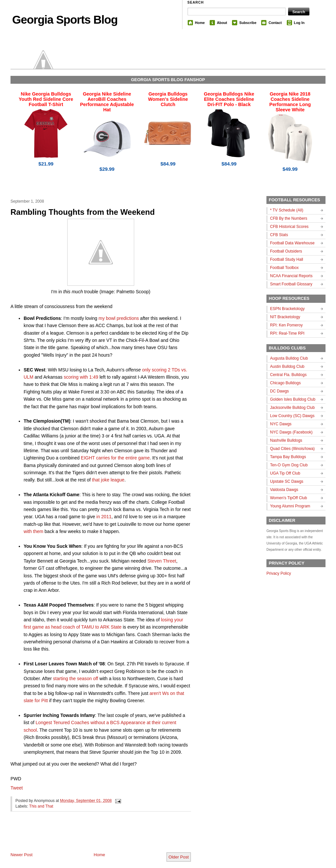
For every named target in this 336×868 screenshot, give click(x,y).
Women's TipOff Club (289, 498)
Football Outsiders (286, 251)
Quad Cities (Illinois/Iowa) (292, 449)
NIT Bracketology (285, 317)
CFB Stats (279, 235)
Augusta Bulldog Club (289, 358)
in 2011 (104, 517)
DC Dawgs (279, 391)
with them (33, 531)
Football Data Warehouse (292, 243)
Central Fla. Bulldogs (288, 375)
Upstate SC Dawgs (287, 481)
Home (200, 23)
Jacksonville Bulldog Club (292, 408)
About (222, 23)
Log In (299, 23)
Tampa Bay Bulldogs (288, 457)
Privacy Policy (279, 573)
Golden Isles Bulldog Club (293, 399)
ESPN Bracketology (287, 309)
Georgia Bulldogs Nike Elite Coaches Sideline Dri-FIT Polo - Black (229, 99)
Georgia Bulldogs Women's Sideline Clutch (168, 99)
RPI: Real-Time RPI (287, 333)
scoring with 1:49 (81, 377)
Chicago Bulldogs (285, 383)
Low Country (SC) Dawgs (292, 416)
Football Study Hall (287, 259)
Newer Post (21, 855)
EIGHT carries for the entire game (115, 458)
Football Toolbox (284, 268)
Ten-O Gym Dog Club (289, 465)
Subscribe (248, 23)
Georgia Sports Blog (65, 20)
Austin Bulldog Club (287, 367)
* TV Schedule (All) (287, 210)
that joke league (108, 480)
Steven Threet (162, 561)
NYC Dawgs (281, 424)
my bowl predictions (119, 318)
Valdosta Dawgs (284, 490)
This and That (41, 806)
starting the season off (76, 679)
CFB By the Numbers (289, 218)
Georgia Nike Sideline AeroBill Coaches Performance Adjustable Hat (107, 102)
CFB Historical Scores (289, 227)
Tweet (17, 788)
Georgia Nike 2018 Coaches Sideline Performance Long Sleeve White (290, 102)
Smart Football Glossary (291, 284)
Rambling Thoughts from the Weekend (83, 212)
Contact (275, 23)
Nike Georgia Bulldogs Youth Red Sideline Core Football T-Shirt (46, 99)
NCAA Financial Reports (291, 276)
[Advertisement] (87, 837)
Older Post (179, 857)
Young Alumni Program (290, 506)
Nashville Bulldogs (286, 440)
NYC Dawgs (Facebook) (291, 432)
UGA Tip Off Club (285, 473)
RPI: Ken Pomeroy (286, 325)
